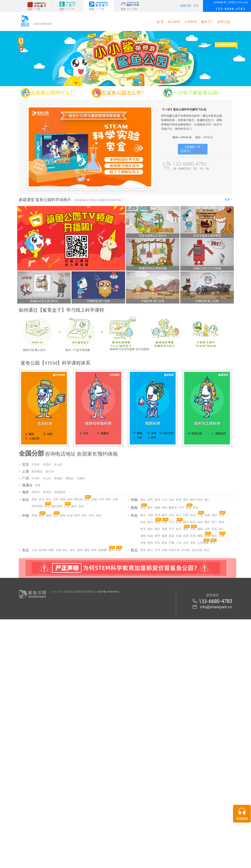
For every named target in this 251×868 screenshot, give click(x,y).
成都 (157, 508)
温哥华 (36, 492)
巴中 (181, 508)
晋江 (214, 522)
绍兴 (143, 522)
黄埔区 (58, 478)
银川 (150, 550)
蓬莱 (164, 536)
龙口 (221, 529)
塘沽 (74, 506)
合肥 (186, 536)
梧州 (200, 500)
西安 (143, 550)
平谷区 (36, 465)
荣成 (172, 536)
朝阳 (87, 550)
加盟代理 (185, 6)
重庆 (150, 508)
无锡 (150, 515)
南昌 (214, 536)
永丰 (186, 543)
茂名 (172, 500)
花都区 (81, 478)
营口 (73, 550)
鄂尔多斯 (57, 506)
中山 (164, 500)
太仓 (172, 515)
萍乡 (157, 543)
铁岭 (94, 550)
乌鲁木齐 (174, 550)
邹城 (179, 536)
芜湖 (193, 536)
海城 (80, 550)
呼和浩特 (37, 506)
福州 (186, 522)
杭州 (193, 515)
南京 (143, 515)
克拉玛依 (197, 550)
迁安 (56, 499)
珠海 (179, 500)
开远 (196, 508)
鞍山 (66, 550)
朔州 (108, 499)
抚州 (150, 543)
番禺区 (70, 478)
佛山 (143, 500)
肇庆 (186, 500)
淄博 (164, 529)
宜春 (143, 543)
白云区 (47, 478)
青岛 (143, 529)
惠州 (157, 500)
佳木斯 (43, 550)
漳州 (200, 522)
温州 (214, 515)
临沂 (179, 529)
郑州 (77, 516)
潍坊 (157, 529)
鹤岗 (51, 550)
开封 (84, 516)
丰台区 (58, 465)
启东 (186, 515)
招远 (150, 536)
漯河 (91, 516)
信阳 (98, 516)
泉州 (193, 522)
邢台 (49, 499)
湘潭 (49, 516)
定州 (42, 499)
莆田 (207, 522)
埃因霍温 (60, 492)
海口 (207, 500)
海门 (179, 515)
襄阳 (63, 516)
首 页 (160, 22)
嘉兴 (150, 522)
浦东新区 (37, 472)
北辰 (81, 506)
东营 (193, 543)
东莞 (150, 500)
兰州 (157, 550)
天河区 (36, 478)
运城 (94, 499)
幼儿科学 (174, 22)
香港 (38, 485)
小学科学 (191, 22)
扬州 (164, 515)
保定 (34, 499)
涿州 (70, 499)
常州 (157, 515)
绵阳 (164, 508)
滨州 (207, 529)
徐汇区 (50, 472)
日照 (214, 529)
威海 (200, 529)
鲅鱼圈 (103, 550)
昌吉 (207, 550)
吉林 (59, 550)
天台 (172, 522)
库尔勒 (186, 550)
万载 (172, 543)
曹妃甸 (78, 499)
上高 (179, 543)
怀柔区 (47, 465)
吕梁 (115, 499)
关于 (196, 6)
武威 (164, 550)
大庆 (34, 550)
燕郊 (63, 499)
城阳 (143, 536)
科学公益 (224, 22)
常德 (34, 516)
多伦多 (47, 492)
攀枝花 (173, 508)
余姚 (207, 515)
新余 (164, 543)
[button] (38, 147)
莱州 (157, 536)
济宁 (172, 529)
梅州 (193, 500)
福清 (221, 522)
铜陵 (200, 536)
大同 (101, 499)
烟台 (150, 529)
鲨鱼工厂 (207, 22)
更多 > (228, 200)
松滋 (70, 516)
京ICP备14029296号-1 (109, 592)
